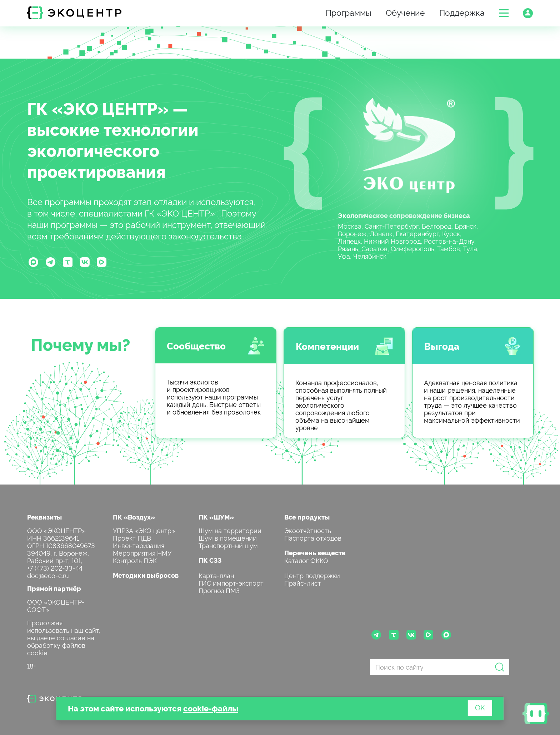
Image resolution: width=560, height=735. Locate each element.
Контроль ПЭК (135, 560)
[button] (504, 13)
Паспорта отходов (313, 538)
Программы (349, 12)
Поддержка (462, 12)
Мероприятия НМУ (142, 553)
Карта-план (216, 575)
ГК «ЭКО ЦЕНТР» (98, 108)
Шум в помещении (228, 538)
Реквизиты (44, 517)
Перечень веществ (315, 553)
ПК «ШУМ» (216, 517)
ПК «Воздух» (134, 517)
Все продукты (307, 517)
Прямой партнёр (54, 588)
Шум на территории (230, 530)
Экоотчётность (308, 530)
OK (480, 707)
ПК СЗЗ (210, 560)
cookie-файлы (211, 708)
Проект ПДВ (132, 538)
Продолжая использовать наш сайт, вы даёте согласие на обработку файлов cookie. (64, 637)
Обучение (405, 12)
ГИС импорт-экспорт (231, 583)
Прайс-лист (303, 583)
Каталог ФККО (306, 560)
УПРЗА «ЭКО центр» (144, 530)
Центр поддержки (312, 575)
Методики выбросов (146, 575)
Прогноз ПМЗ (219, 590)
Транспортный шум (228, 545)
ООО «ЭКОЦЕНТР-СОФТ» (56, 605)
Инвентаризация (139, 545)
